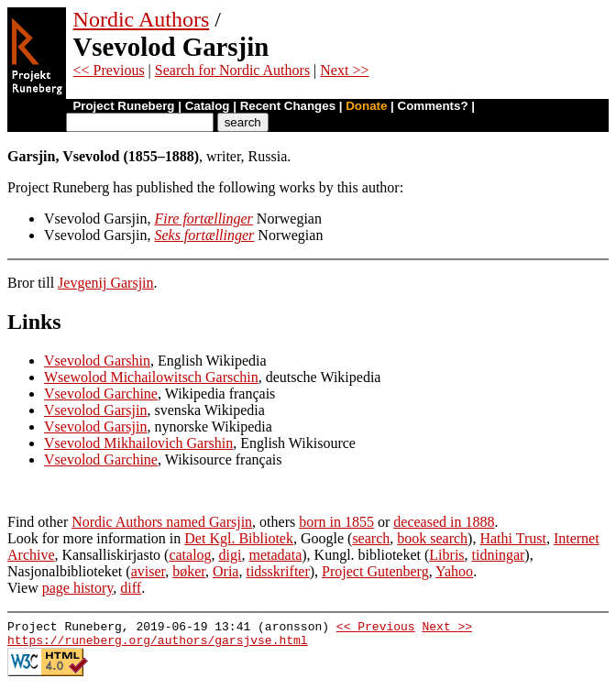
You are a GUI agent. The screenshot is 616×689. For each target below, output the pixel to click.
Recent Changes (288, 106)
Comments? (433, 106)
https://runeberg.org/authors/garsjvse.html (158, 645)
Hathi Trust (512, 538)
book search (432, 538)
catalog (190, 555)
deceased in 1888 (444, 522)
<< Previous (109, 70)
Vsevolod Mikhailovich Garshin (138, 443)
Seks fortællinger (204, 235)
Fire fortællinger (203, 219)
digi (231, 555)
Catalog (208, 106)
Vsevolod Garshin (97, 361)
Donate (366, 106)
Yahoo (454, 571)
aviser (148, 571)
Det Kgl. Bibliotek (239, 538)
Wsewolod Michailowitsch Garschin (151, 377)
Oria (225, 571)
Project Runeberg (123, 106)
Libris (446, 555)
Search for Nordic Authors (232, 70)
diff (131, 588)
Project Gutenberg (375, 571)
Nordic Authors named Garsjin (162, 522)
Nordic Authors (142, 19)
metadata (276, 555)
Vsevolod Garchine (101, 394)
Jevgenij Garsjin (105, 283)
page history (78, 588)
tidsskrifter (277, 571)
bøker (189, 571)
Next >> (344, 70)
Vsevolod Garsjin (95, 410)
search (371, 538)
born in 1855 (336, 522)
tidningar (499, 555)
